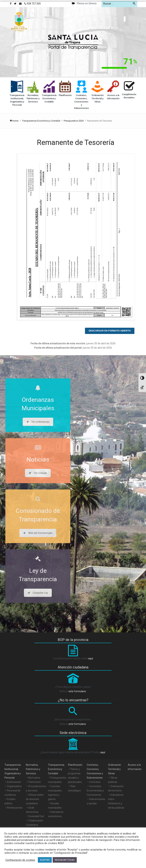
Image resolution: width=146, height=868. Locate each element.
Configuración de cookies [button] (20, 860)
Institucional (14, 782)
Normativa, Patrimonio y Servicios (33, 769)
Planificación (75, 765)
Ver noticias (38, 473)
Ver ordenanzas (38, 422)
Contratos (95, 782)
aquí (91, 658)
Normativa (34, 778)
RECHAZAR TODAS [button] (65, 860)
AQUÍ (60, 843)
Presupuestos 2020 (74, 121)
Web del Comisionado (38, 533)
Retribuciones (15, 808)
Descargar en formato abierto (110, 331)
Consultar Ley (38, 593)
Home (14, 121)
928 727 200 (32, 4)
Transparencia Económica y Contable (41, 121)
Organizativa (14, 786)
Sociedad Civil (36, 816)
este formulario (77, 691)
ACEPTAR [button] (45, 860)
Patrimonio (35, 782)
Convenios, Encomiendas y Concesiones (95, 791)
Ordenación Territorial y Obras (114, 769)
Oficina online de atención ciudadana (35, 799)
